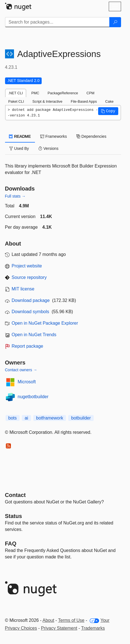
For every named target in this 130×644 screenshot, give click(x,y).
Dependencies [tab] (91, 136)
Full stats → (15, 196)
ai (26, 418)
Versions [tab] (48, 148)
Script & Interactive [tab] (47, 101)
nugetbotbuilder (33, 397)
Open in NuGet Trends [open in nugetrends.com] (34, 335)
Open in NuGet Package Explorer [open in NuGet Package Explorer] (45, 323)
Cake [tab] (109, 101)
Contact (15, 495)
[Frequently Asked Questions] (11, 544)
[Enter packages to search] (57, 22)
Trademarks (93, 628)
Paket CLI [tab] (16, 101)
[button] (108, 111)
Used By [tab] (19, 148)
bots (13, 418)
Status (14, 516)
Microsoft (27, 382)
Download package (31, 300)
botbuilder (81, 418)
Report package (28, 346)
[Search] (115, 22)
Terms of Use (71, 620)
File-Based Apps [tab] (84, 101)
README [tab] (20, 136)
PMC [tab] (35, 93)
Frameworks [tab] (54, 136)
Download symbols (30, 312)
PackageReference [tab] (63, 93)
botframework (50, 418)
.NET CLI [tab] (16, 93)
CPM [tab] (90, 93)
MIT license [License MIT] (23, 289)
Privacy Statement (59, 628)
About (48, 620)
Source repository (29, 277)
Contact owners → (21, 370)
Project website (27, 266)
